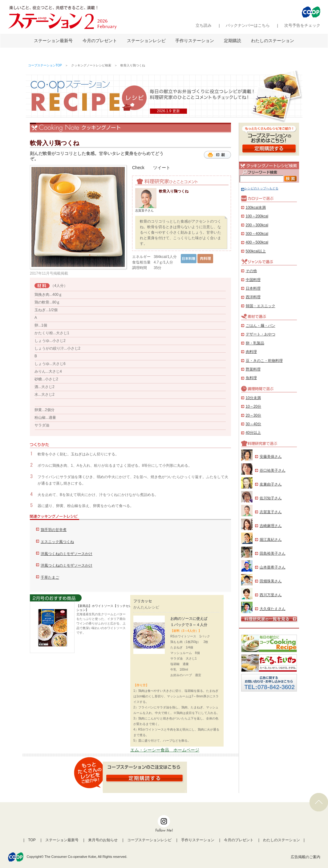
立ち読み (204, 25)
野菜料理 (253, 369)
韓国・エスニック (261, 306)
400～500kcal (257, 242)
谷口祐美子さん (273, 470)
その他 (251, 271)
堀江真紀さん (271, 540)
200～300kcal (257, 225)
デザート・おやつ (261, 334)
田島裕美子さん (273, 553)
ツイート (162, 168)
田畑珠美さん (271, 581)
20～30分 (254, 415)
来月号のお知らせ (103, 840)
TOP (32, 840)
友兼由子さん (271, 484)
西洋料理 (253, 297)
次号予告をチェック (302, 25)
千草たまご (50, 577)
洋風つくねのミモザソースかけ (67, 554)
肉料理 (251, 352)
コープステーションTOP (45, 65)
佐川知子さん (271, 498)
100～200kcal (257, 216)
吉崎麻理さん (271, 526)
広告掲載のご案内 (306, 857)
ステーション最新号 (53, 41)
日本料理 (253, 288)
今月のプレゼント (100, 41)
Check (138, 168)
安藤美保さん (271, 457)
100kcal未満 (256, 208)
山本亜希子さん (273, 567)
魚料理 (251, 378)
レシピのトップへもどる (260, 188)
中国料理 (253, 280)
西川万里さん (271, 595)
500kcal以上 (256, 251)
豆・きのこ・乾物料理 (264, 361)
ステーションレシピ (146, 41)
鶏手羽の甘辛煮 (54, 530)
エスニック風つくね (57, 542)
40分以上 (253, 433)
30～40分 (254, 424)
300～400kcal (257, 234)
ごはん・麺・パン (261, 326)
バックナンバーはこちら (248, 25)
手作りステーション (195, 41)
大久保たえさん (273, 609)
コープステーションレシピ (149, 840)
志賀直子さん (271, 512)
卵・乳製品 (255, 343)
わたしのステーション (273, 41)
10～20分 (254, 406)
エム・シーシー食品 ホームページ (165, 750)
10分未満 (253, 398)
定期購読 (233, 41)
